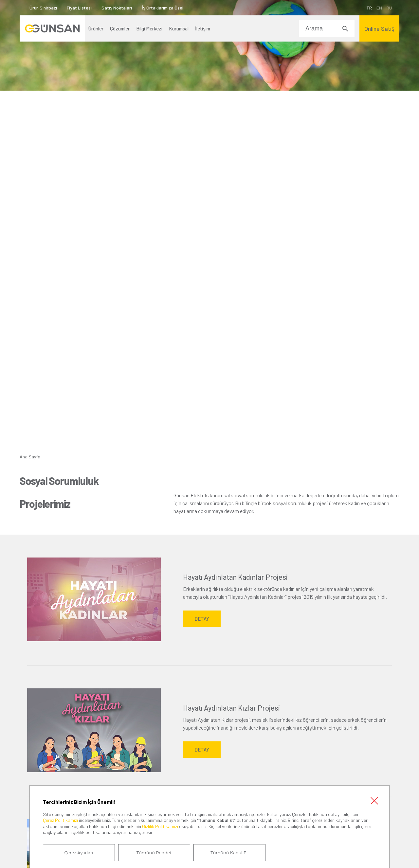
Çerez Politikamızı (60, 820)
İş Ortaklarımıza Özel (163, 8)
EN (379, 8)
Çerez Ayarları (79, 853)
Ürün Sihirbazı (43, 8)
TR (369, 8)
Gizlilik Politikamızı (160, 826)
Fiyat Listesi (79, 8)
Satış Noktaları (117, 8)
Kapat (374, 801)
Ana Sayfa (30, 457)
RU (389, 8)
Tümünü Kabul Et (229, 853)
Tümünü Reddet (154, 853)
